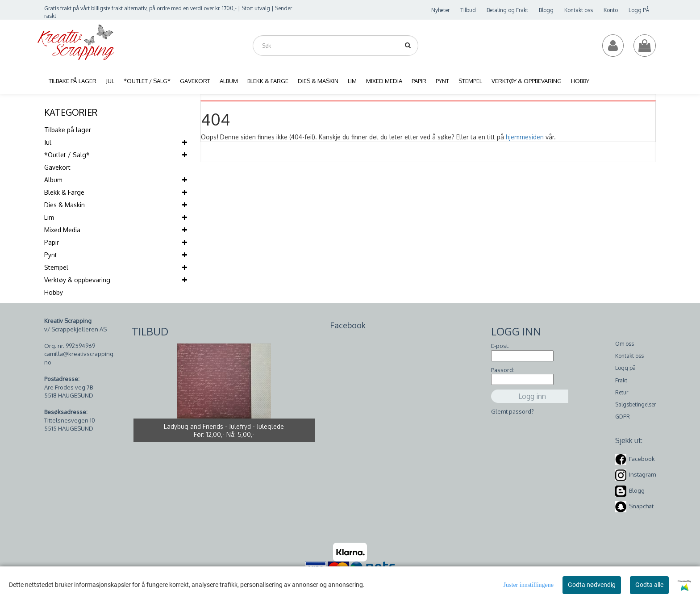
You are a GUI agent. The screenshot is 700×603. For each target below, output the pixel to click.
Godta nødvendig (592, 585)
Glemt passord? (512, 411)
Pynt (51, 255)
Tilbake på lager (68, 130)
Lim (49, 217)
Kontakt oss (579, 10)
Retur (622, 392)
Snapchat (641, 506)
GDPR (623, 417)
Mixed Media (62, 230)
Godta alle (649, 585)
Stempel (56, 267)
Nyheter (440, 10)
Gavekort (57, 167)
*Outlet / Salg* (67, 155)
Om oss (625, 344)
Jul (48, 142)
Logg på (625, 368)
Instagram (642, 474)
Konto (611, 10)
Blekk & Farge (64, 192)
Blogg (546, 10)
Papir (52, 242)
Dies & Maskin (65, 205)
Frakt (621, 380)
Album (53, 180)
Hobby (54, 292)
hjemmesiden (525, 137)
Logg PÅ (639, 10)
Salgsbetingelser (635, 404)
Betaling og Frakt (507, 10)
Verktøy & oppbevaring (77, 280)
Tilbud (468, 10)
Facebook (642, 459)
